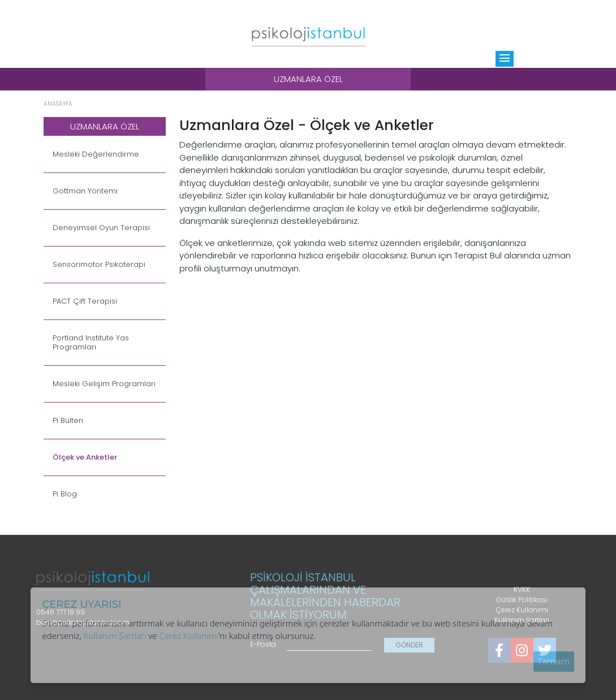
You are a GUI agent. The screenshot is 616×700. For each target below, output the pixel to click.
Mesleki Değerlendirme (96, 154)
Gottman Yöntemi (85, 191)
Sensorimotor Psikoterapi (99, 265)
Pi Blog (65, 494)
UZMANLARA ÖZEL (105, 126)
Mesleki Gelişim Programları (104, 384)
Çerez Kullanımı (189, 636)
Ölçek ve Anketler (85, 457)
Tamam (554, 661)
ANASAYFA (58, 104)
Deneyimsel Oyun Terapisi (101, 228)
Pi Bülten (68, 421)
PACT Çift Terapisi (85, 301)
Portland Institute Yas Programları (91, 343)
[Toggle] (505, 59)
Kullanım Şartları (115, 636)
